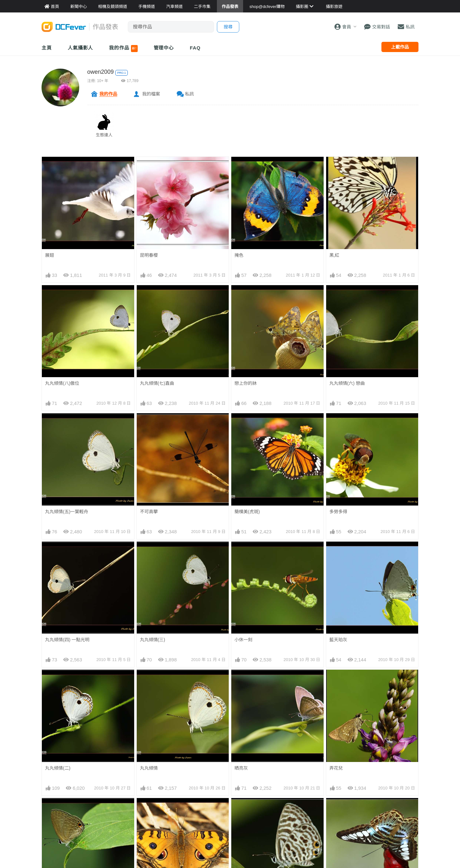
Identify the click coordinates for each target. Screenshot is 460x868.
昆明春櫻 (149, 255)
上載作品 (400, 47)
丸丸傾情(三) (153, 640)
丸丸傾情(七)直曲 (157, 383)
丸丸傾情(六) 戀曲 (347, 383)
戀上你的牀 (246, 383)
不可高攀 (149, 512)
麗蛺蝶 (336, 810)
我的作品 (123, 49)
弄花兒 (336, 681)
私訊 (189, 94)
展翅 (50, 255)
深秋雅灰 (54, 810)
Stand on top (342, 851)
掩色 (239, 255)
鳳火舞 (241, 851)
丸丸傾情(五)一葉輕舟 (67, 512)
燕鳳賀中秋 (151, 851)
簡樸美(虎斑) (247, 512)
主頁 (47, 48)
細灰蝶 (241, 810)
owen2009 (100, 72)
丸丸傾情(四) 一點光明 (67, 640)
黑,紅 (334, 255)
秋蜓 (50, 851)
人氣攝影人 (80, 48)
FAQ (195, 48)
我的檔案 (151, 94)
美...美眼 (149, 810)
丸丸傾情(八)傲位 (62, 383)
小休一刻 (243, 640)
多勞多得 (338, 512)
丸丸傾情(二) (58, 768)
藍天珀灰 (338, 640)
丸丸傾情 (149, 768)
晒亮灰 (241, 681)
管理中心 (164, 48)
